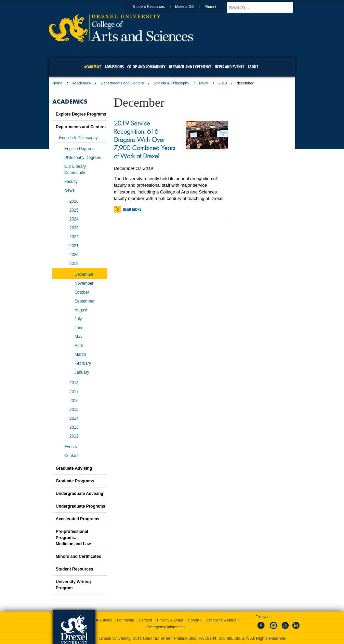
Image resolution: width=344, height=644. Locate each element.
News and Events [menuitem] (229, 67)
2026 (74, 201)
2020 (74, 255)
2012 (74, 436)
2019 (223, 83)
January (82, 372)
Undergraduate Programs (81, 506)
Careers (145, 620)
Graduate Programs (75, 481)
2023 (74, 228)
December (84, 274)
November (84, 283)
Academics (82, 83)
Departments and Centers (122, 83)
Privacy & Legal (170, 620)
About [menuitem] (253, 67)
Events (71, 447)
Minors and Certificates (78, 556)
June (79, 328)
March (80, 354)
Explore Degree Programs (81, 114)
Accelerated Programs (77, 519)
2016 (74, 401)
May (78, 337)
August (81, 310)
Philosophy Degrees (83, 158)
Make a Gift (191, 6)
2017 (74, 392)
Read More (132, 209)
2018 (74, 383)
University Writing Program (73, 585)
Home (57, 83)
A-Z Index (104, 620)
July (78, 319)
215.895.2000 (231, 639)
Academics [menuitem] (93, 67)
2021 (74, 246)
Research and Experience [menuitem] (190, 67)
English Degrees (79, 149)
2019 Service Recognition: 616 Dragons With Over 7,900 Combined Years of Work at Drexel (144, 139)
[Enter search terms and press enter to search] (264, 7)
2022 (74, 237)
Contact (71, 456)
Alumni (217, 6)
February (83, 363)
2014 (74, 418)
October (82, 292)
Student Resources (156, 6)
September (85, 301)
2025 (74, 210)
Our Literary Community (75, 170)
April (79, 346)
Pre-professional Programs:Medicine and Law (73, 538)
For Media (125, 620)
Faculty (71, 182)
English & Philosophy (171, 83)
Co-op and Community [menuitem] (146, 67)
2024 (74, 219)
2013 (74, 427)
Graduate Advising (74, 468)
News (204, 83)
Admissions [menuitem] (114, 67)
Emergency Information (166, 627)
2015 (74, 410)
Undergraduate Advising (80, 494)
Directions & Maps (221, 620)
